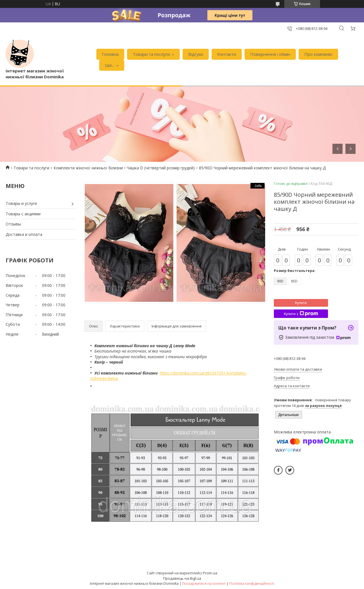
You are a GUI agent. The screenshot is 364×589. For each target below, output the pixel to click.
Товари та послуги (151, 54)
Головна (110, 54)
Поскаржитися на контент (204, 584)
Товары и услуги (21, 203)
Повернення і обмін (270, 54)
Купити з (301, 314)
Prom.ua (210, 573)
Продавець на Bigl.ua (182, 578)
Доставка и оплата (24, 234)
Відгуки (196, 54)
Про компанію (318, 54)
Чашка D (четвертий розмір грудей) (161, 168)
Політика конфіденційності (252, 584)
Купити (301, 303)
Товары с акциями (23, 214)
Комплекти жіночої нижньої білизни (88, 168)
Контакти (227, 54)
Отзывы (13, 224)
